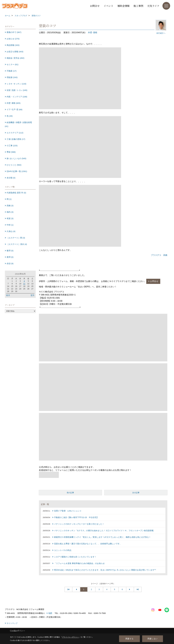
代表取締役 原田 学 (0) (16, 193)
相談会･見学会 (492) (15, 58)
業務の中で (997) (14, 32)
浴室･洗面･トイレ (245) (17, 90)
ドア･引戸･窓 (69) (15, 110)
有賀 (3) (10, 218)
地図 (50, 613)
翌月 (32, 295)
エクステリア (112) (15, 133)
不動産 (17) (12, 71)
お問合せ (95, 6)
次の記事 (136, 493)
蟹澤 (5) (10, 251)
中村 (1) (10, 225)
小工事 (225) (12, 146)
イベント (109, 6)
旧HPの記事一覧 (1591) (17, 171)
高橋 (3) (10, 206)
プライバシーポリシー (70, 637)
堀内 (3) (10, 212)
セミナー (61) (13, 64)
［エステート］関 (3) (16, 238)
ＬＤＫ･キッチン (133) (16, 84)
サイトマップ (12, 623)
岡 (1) (9, 199)
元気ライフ (153, 6)
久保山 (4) (11, 231)
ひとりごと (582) (14, 165)
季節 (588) (11, 152)
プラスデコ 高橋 (159, 255)
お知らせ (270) (13, 39)
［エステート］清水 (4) (17, 244)
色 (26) (10, 116)
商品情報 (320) (13, 45)
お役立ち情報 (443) (15, 52)
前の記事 (70, 493)
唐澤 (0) (10, 257)
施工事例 (138, 6)
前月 (8, 295)
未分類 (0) (11, 178)
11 (24, 284)
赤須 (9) (10, 263)
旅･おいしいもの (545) (16, 158)
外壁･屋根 (93, 33)
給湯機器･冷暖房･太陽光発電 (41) (18, 124)
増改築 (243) (12, 77)
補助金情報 (123, 6)
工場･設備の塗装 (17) (16, 139)
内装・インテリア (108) (17, 97)
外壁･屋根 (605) (14, 103)
